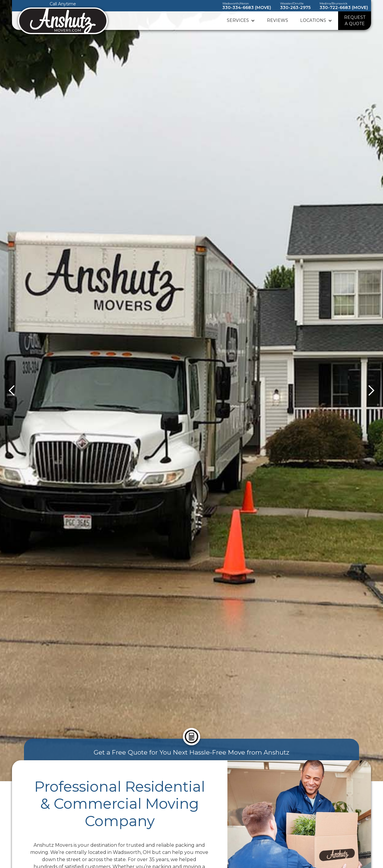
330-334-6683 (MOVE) (247, 7)
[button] (241, 21)
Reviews (278, 20)
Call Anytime (63, 4)
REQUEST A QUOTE (355, 21)
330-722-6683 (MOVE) (344, 7)
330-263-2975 (295, 7)
